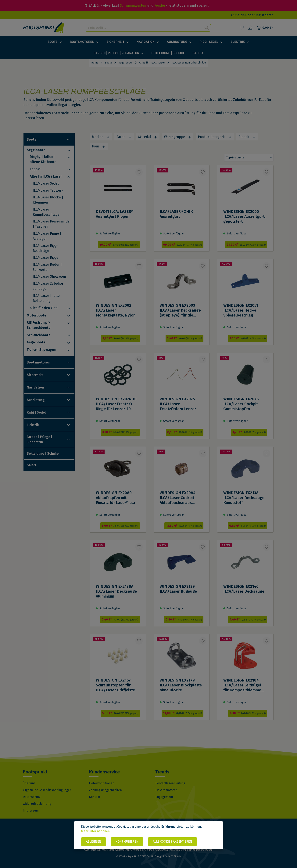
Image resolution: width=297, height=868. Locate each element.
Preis (99, 146)
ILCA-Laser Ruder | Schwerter (47, 267)
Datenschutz (32, 797)
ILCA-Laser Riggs (46, 258)
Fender (160, 5)
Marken (101, 137)
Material (148, 137)
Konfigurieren (127, 842)
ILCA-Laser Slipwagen (49, 277)
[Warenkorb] (265, 28)
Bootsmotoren (38, 362)
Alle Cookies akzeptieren (172, 842)
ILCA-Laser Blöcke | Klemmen (48, 200)
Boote (32, 139)
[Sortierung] (249, 158)
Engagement (164, 797)
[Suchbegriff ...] (144, 28)
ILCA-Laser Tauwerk (48, 190)
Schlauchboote (39, 335)
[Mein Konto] (250, 28)
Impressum (31, 810)
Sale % (32, 465)
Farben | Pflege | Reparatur (39, 439)
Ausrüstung (36, 400)
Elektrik (33, 425)
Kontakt (95, 797)
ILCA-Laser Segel (46, 183)
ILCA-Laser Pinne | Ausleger (47, 236)
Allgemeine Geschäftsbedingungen (47, 790)
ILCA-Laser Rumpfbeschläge (46, 212)
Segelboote (36, 150)
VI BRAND (176, 856)
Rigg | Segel (36, 412)
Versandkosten (140, 850)
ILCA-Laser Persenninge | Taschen (51, 224)
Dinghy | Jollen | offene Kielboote (43, 159)
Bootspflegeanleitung (170, 783)
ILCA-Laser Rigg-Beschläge (45, 248)
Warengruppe (178, 137)
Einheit (247, 137)
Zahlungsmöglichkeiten (105, 790)
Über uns (29, 783)
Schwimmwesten (133, 5)
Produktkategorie (215, 137)
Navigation (35, 387)
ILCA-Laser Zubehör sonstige (48, 286)
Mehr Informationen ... (97, 831)
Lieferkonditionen (102, 783)
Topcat (35, 169)
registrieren (265, 15)
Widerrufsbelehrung (37, 804)
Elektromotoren (166, 790)
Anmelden (239, 15)
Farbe (124, 137)
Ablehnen (94, 842)
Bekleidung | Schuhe (43, 454)
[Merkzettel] (242, 28)
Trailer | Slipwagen (41, 350)
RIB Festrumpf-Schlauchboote (39, 325)
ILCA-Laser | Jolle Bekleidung (46, 298)
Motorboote (36, 315)
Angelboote (36, 342)
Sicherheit (35, 375)
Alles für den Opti (44, 308)
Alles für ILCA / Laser (46, 176)
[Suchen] (207, 28)
